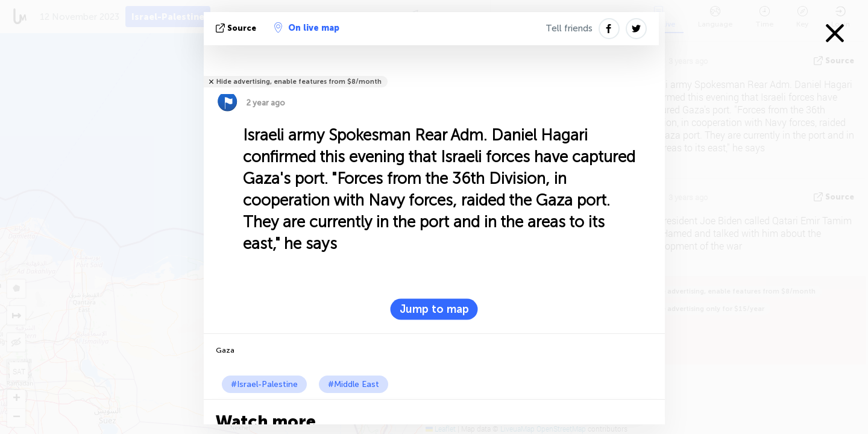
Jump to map (434, 309)
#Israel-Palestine (264, 384)
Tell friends (569, 28)
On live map (307, 28)
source (237, 28)
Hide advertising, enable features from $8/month (299, 82)
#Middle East (354, 384)
